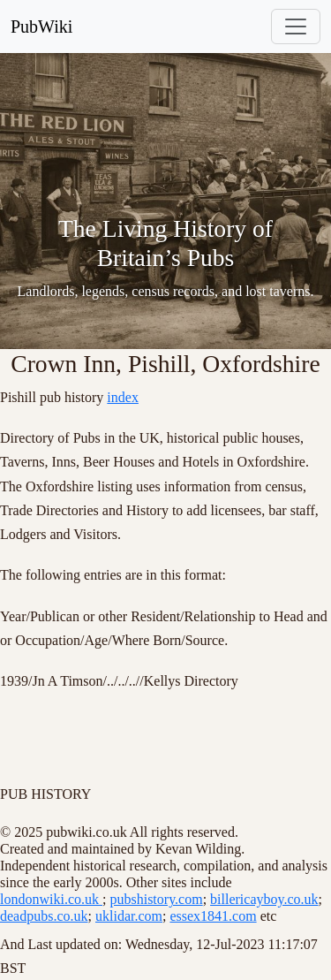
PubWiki (41, 27)
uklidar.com (129, 916)
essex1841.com (213, 916)
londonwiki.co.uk (51, 899)
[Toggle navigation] (296, 27)
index (123, 397)
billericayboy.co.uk (264, 899)
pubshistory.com (156, 899)
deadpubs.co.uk (44, 916)
